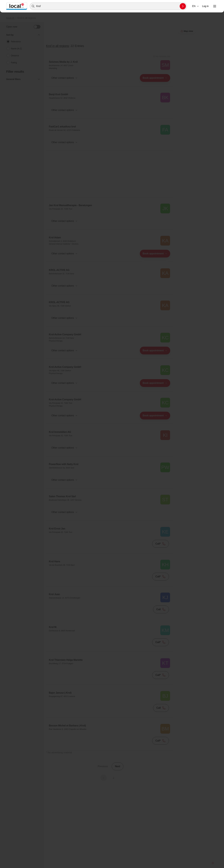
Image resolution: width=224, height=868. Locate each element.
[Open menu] (215, 6)
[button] (196, 6)
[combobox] (108, 6)
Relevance (16, 42)
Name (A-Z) (16, 49)
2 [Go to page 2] (113, 778)
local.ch (10, 18)
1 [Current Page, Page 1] (104, 778)
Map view (110, 783)
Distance (15, 56)
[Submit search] (183, 6)
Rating (14, 63)
